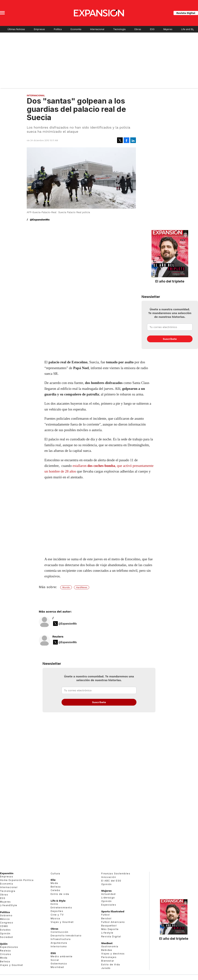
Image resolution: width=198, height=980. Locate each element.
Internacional (97, 29)
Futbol (105, 915)
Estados (5, 930)
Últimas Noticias (16, 29)
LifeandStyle (9, 905)
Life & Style (58, 901)
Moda (4, 958)
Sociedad (6, 937)
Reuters (58, 637)
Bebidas (107, 950)
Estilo (54, 904)
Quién (4, 944)
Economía (76, 29)
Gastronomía (110, 946)
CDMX (4, 926)
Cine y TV (57, 915)
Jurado (106, 968)
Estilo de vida (60, 894)
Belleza (5, 961)
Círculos (6, 954)
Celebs (55, 890)
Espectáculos (9, 947)
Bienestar (108, 961)
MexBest (107, 943)
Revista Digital (186, 13)
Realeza (5, 951)
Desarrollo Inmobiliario (66, 936)
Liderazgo (108, 898)
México (5, 919)
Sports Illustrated (113, 911)
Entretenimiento (61, 908)
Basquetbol (109, 926)
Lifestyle (107, 933)
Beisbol (106, 918)
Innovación (109, 877)
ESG (152, 29)
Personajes (109, 957)
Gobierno (6, 915)
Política (58, 29)
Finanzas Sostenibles (116, 874)
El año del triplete (170, 281)
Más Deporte (110, 929)
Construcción (60, 932)
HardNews (82, 587)
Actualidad (108, 894)
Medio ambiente (62, 956)
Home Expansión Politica (17, 880)
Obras (138, 29)
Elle (53, 880)
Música (55, 918)
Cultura (55, 874)
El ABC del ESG (111, 881)
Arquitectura (59, 943)
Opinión (5, 933)
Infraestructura (61, 939)
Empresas (39, 29)
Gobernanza (59, 964)
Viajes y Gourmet (11, 965)
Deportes (57, 911)
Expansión (7, 873)
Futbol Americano (113, 922)
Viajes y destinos (113, 954)
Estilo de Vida (111, 964)
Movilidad (57, 967)
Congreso (7, 923)
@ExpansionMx (40, 220)
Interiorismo (59, 946)
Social (55, 960)
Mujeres (168, 29)
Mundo (66, 587)
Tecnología (119, 29)
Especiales (109, 905)
